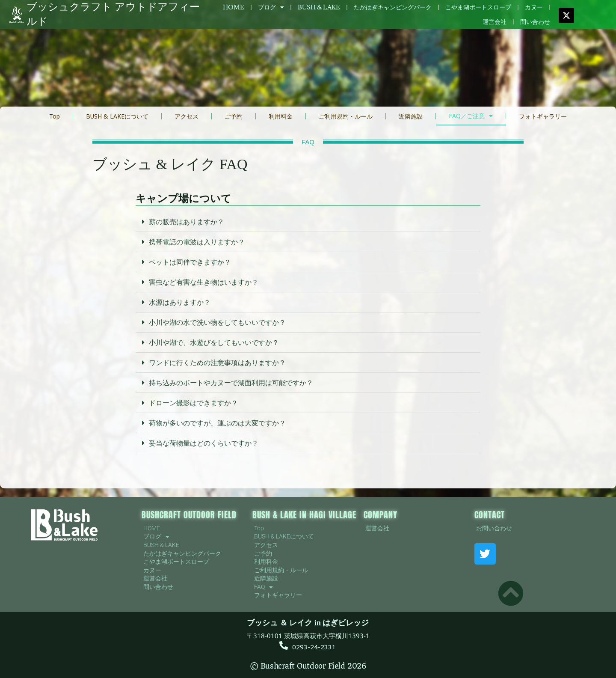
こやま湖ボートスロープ (478, 7)
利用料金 (281, 116)
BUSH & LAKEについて (117, 116)
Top (55, 116)
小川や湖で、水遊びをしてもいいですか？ (214, 342)
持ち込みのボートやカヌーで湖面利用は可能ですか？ (231, 383)
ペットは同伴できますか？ (190, 262)
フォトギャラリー (543, 116)
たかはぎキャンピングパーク (393, 7)
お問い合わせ (494, 528)
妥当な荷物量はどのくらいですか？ (204, 443)
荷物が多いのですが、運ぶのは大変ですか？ (217, 423)
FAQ (264, 587)
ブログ (271, 7)
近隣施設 (411, 116)
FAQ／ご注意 (471, 116)
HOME (234, 7)
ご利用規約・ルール (346, 116)
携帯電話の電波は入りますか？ (197, 242)
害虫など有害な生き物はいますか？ (204, 282)
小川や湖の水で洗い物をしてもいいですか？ (217, 322)
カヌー (534, 7)
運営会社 (495, 22)
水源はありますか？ (180, 302)
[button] (308, 222)
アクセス (187, 116)
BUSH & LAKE (319, 7)
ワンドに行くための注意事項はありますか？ (217, 363)
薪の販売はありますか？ (187, 222)
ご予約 (234, 116)
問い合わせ (535, 22)
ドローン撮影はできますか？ (193, 403)
